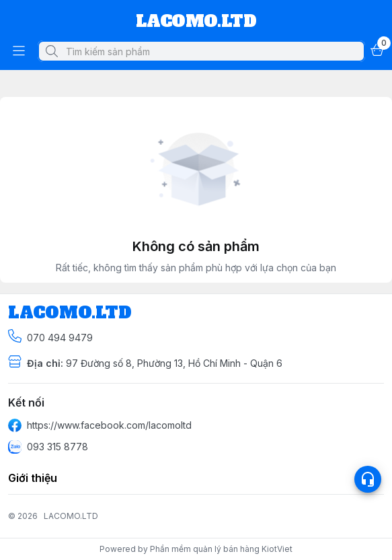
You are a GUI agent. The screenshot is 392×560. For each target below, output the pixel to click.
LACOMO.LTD (71, 516)
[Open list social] (368, 479)
